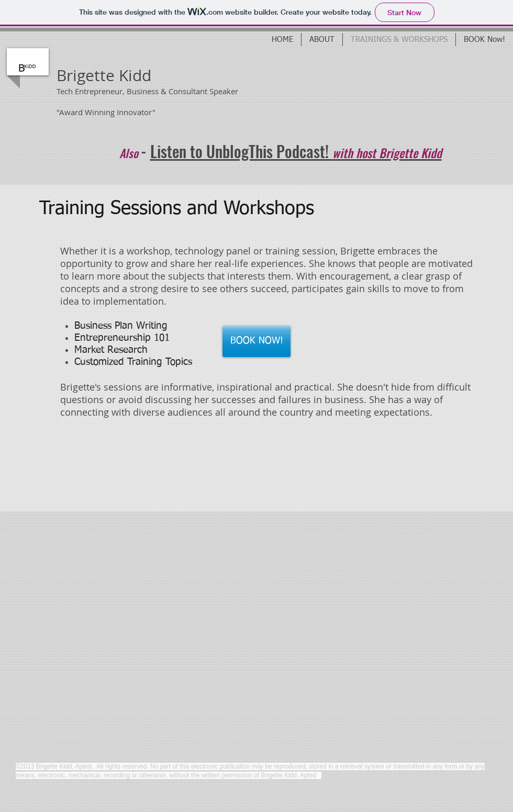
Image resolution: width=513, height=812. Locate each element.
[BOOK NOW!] (256, 341)
